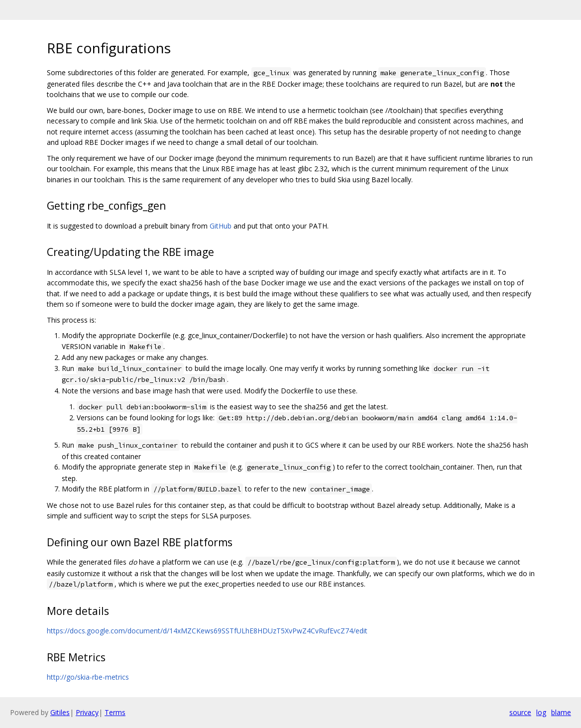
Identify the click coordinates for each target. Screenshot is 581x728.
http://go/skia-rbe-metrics (88, 677)
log (541, 712)
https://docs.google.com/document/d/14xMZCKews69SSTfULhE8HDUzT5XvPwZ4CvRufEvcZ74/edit (207, 631)
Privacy (87, 712)
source (520, 712)
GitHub (221, 226)
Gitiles (60, 712)
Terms (115, 712)
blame (561, 712)
